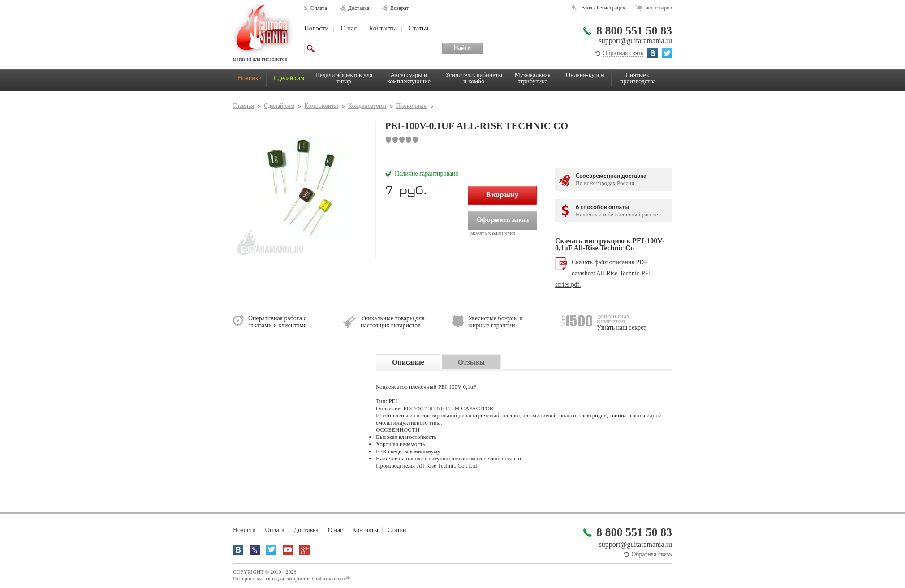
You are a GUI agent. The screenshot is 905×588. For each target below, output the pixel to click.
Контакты (383, 28)
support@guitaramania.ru (635, 41)
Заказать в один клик (491, 233)
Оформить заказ (503, 220)
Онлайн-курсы (585, 75)
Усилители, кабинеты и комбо (474, 78)
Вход (587, 8)
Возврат (399, 8)
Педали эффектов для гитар (344, 78)
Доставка (359, 8)
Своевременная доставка (611, 176)
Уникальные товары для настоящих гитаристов (393, 322)
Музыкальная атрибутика (533, 78)
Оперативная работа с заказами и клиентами (278, 322)
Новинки (250, 78)
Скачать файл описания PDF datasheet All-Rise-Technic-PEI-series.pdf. (604, 273)
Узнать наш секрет (621, 328)
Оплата (319, 8)
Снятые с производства (638, 78)
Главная (243, 106)
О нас (349, 28)
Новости (316, 28)
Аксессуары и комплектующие (409, 78)
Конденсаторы (367, 106)
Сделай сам (289, 78)
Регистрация (611, 8)
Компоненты (321, 106)
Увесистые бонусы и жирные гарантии (496, 322)
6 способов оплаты (602, 208)
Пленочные (411, 106)
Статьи (418, 28)
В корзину (502, 195)
